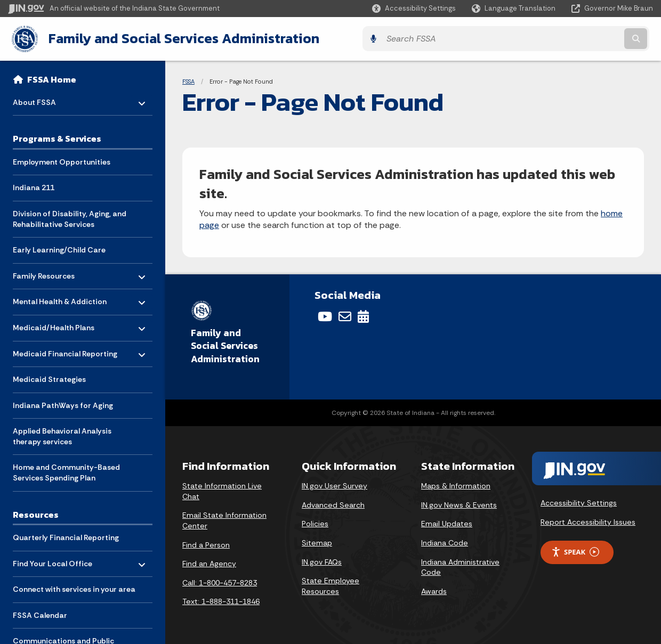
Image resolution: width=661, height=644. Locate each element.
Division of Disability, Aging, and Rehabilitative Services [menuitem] (70, 217)
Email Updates (447, 523)
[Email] (345, 315)
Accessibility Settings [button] (579, 502)
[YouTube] (325, 315)
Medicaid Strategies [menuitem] (49, 378)
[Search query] (574, 38)
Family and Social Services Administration (179, 38)
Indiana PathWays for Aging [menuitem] (63, 403)
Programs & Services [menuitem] (57, 137)
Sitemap (317, 541)
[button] (414, 8)
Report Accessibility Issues (588, 520)
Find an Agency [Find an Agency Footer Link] (209, 563)
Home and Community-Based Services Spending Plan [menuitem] (66, 471)
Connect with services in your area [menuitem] (74, 588)
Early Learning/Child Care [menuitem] (59, 248)
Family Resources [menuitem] (44, 271)
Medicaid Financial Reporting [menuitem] (65, 349)
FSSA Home (52, 78)
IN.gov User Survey (334, 485)
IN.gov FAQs (322, 560)
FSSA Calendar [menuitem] (40, 613)
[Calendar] (363, 315)
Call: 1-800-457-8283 (220, 581)
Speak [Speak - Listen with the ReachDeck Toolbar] (575, 551)
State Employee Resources (330, 585)
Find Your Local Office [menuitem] (53, 559)
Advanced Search (333, 503)
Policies (315, 523)
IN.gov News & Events (459, 503)
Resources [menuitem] (36, 512)
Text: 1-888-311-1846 (221, 600)
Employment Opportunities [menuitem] (62, 160)
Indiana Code (445, 541)
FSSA (188, 80)
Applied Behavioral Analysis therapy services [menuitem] (62, 435)
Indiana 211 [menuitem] (34, 186)
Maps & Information (456, 485)
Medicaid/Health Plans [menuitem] (54, 323)
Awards (434, 590)
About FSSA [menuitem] (44, 98)
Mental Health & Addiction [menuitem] (60, 297)
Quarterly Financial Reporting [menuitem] (66, 536)
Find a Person (206, 543)
